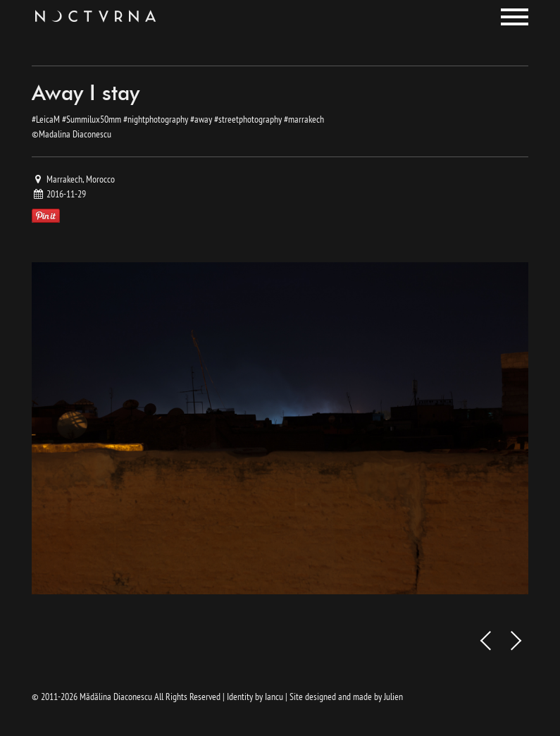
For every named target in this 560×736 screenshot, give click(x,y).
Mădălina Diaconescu (116, 697)
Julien (393, 697)
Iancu (274, 697)
